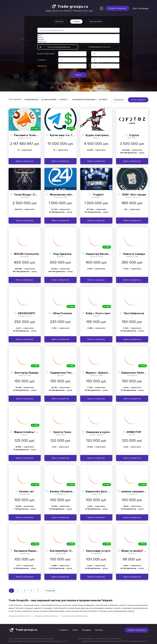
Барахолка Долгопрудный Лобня (108, 492)
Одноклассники (95, 21)
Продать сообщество (117, 8)
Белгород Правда (27, 373)
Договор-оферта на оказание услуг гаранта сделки (100, 639)
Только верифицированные (59, 47)
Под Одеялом (62, 254)
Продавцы (87, 630)
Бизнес (78, 37)
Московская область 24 (66, 195)
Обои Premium (62, 313)
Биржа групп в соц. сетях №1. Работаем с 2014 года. (69, 11)
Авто (78, 35)
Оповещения (119, 100)
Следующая (50, 591)
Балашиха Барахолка (28, 551)
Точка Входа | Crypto (28, 195)
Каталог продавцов (138, 100)
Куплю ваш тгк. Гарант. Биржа (70, 135)
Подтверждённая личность (99, 47)
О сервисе (63, 630)
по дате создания (49, 99)
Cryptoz (134, 135)
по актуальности (31, 99)
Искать (79, 75)
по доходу (103, 99)
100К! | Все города (134, 195)
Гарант (75, 630)
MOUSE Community (27, 254)
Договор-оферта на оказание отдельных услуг (101, 641)
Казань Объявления (63, 492)
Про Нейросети (134, 313)
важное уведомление (136, 492)
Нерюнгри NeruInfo (98, 254)
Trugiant (98, 195)
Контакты (99, 630)
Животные (78, 42)
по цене (63, 99)
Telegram (76, 21)
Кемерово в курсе (98, 432)
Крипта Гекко (62, 432)
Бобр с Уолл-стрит (98, 313)
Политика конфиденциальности (134, 641)
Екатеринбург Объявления (68, 551)
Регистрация (143, 8)
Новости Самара (134, 254)
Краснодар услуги (98, 551)
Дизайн (78, 40)
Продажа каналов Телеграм (46, 616)
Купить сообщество (25, 161)
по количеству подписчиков (84, 99)
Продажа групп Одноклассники (74, 616)
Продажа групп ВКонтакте (20, 616)
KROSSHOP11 (27, 313)
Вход (135, 8)
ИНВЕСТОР (134, 432)
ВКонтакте (59, 21)
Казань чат (27, 492)
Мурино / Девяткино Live (102, 373)
